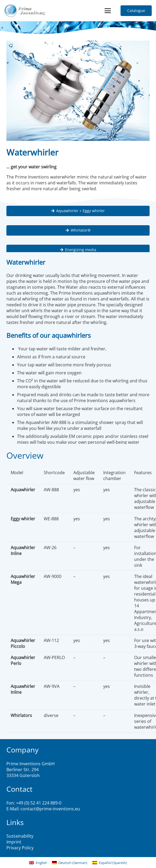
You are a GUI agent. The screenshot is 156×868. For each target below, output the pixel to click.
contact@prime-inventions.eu (50, 809)
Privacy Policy (20, 848)
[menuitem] (38, 863)
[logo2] (25, 11)
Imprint (14, 842)
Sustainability (20, 836)
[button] (108, 11)
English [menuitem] (41, 863)
